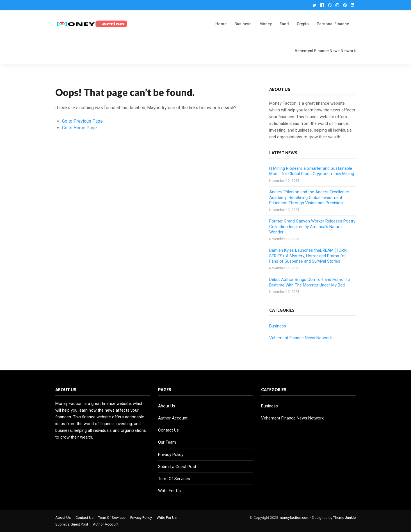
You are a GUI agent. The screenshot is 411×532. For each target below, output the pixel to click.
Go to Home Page (79, 128)
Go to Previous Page (82, 121)
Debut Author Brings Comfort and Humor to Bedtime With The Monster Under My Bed (310, 282)
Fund (284, 24)
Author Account (173, 418)
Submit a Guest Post (177, 467)
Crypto (303, 24)
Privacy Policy (171, 455)
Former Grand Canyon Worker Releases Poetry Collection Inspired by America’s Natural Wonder (312, 227)
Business (243, 24)
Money (266, 24)
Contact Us (168, 430)
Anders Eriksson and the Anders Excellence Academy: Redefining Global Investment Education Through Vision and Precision (309, 197)
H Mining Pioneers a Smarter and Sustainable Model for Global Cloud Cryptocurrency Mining (312, 171)
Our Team (167, 442)
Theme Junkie (344, 518)
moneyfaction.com (294, 518)
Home (221, 24)
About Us (167, 406)
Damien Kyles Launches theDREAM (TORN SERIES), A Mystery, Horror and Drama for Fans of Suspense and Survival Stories (308, 256)
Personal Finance (333, 24)
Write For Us (169, 491)
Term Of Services (174, 479)
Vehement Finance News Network (325, 51)
